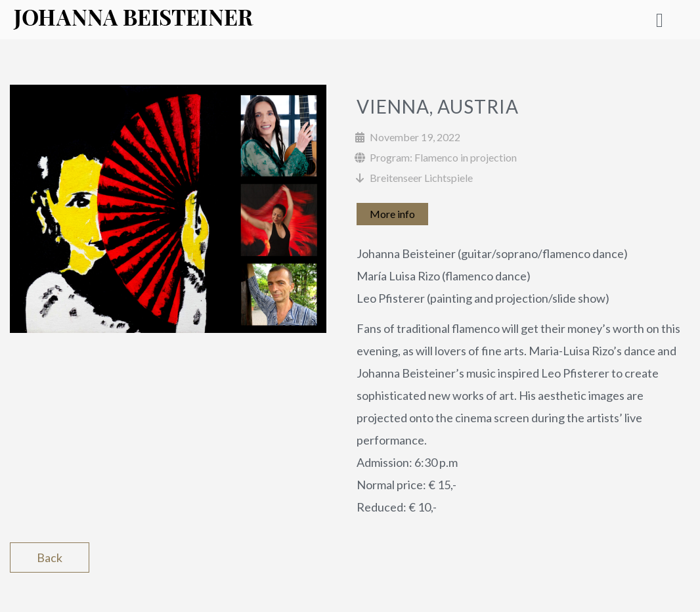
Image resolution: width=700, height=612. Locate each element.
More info (392, 214)
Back (50, 557)
